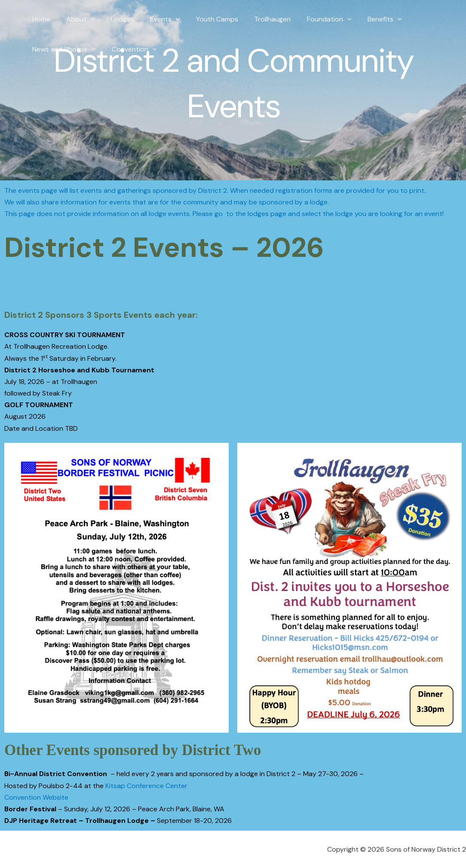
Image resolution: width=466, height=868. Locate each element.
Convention (131, 49)
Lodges (117, 19)
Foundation (314, 19)
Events (157, 19)
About (77, 19)
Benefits (368, 19)
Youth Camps (207, 19)
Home (40, 19)
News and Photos (63, 49)
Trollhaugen (260, 19)
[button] (87, 19)
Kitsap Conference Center (146, 786)
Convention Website (36, 797)
